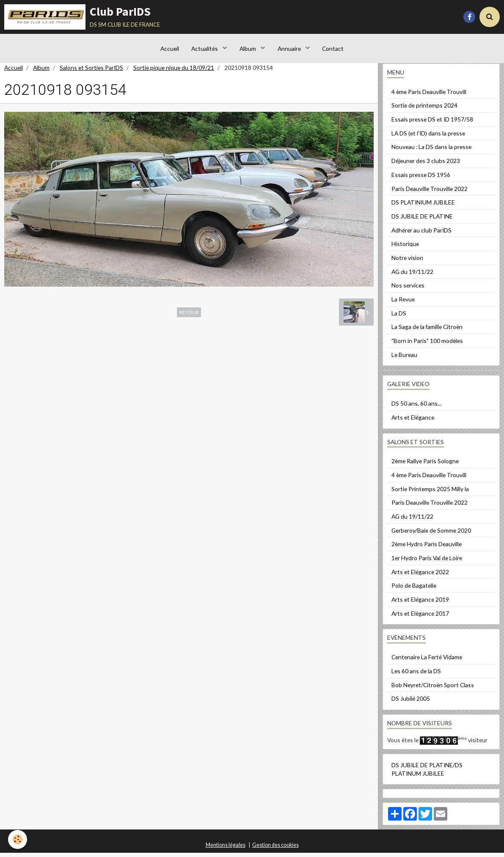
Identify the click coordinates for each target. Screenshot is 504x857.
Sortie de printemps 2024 (424, 109)
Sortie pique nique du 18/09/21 (174, 72)
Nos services (408, 289)
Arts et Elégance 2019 (420, 604)
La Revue (403, 303)
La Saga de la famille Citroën (427, 331)
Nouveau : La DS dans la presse (431, 151)
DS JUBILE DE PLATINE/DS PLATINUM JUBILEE (427, 773)
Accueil (169, 48)
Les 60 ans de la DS (416, 675)
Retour (189, 316)
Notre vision (407, 262)
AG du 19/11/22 (412, 276)
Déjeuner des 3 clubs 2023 (426, 165)
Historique (405, 248)
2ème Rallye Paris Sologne (425, 465)
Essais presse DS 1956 (421, 179)
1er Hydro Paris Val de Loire (427, 562)
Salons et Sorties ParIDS (91, 72)
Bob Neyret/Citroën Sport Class (433, 689)
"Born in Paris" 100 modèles (427, 345)
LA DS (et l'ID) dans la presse (428, 137)
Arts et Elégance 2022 (420, 576)
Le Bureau (404, 359)
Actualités (205, 48)
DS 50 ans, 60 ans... (416, 408)
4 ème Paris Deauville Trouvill (429, 96)
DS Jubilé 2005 (411, 703)
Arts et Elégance (413, 422)
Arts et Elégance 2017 (420, 618)
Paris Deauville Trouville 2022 (430, 193)
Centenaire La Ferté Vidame (427, 661)
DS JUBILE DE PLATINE (422, 220)
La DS (399, 317)
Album (248, 48)
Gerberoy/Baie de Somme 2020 (431, 535)
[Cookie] (18, 839)
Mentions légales (226, 849)
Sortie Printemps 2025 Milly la (430, 493)
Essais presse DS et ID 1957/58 (432, 123)
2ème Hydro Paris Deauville (427, 548)
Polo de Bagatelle (414, 590)
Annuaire (290, 48)
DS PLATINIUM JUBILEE (423, 206)
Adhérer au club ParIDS (421, 234)
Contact (333, 48)
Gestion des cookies (275, 849)
